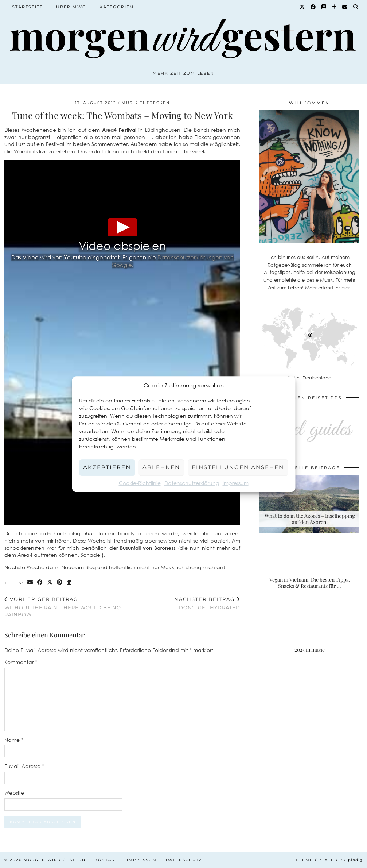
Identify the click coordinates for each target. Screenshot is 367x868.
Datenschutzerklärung (192, 483)
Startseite (28, 7)
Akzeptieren (107, 467)
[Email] (345, 7)
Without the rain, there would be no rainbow (63, 607)
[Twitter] (302, 7)
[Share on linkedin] (69, 582)
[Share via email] (30, 582)
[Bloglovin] (334, 7)
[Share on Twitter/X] (50, 582)
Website (14, 793)
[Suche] (356, 7)
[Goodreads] (324, 7)
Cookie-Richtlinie (140, 483)
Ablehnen (161, 467)
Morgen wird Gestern (55, 860)
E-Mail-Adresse (24, 766)
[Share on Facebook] (40, 582)
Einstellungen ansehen (238, 467)
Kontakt (106, 860)
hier (346, 288)
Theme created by (329, 860)
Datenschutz (184, 860)
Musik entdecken (146, 103)
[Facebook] (313, 7)
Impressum (236, 483)
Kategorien (117, 7)
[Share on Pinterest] (60, 582)
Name (14, 740)
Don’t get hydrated (207, 603)
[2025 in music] (309, 632)
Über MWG (71, 7)
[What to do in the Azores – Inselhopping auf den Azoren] (309, 504)
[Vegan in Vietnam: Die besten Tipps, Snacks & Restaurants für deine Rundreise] (309, 568)
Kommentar (21, 662)
